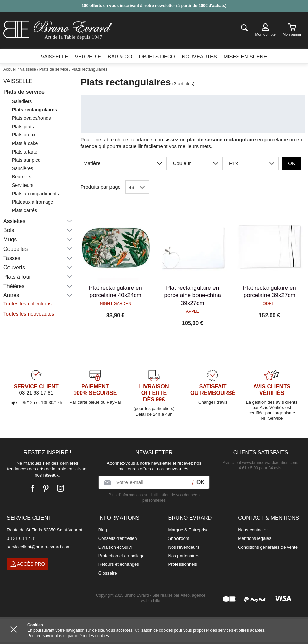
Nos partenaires (184, 556)
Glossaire (108, 573)
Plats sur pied (26, 160)
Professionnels (183, 564)
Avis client (260, 463)
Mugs (10, 239)
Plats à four (17, 277)
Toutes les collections (28, 303)
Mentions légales (255, 538)
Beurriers (22, 177)
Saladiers (22, 101)
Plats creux (24, 135)
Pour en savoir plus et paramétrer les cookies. (69, 636)
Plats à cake (25, 143)
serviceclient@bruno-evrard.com (39, 547)
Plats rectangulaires (35, 110)
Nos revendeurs (184, 547)
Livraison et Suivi (115, 547)
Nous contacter (253, 530)
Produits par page (101, 187)
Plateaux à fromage (32, 202)
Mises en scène (245, 56)
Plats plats (23, 127)
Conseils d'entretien (118, 538)
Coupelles (15, 249)
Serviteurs (23, 185)
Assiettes (14, 221)
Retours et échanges (119, 564)
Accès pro (28, 564)
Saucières (22, 168)
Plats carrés (24, 210)
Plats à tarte (25, 152)
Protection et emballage (122, 556)
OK (292, 163)
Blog (103, 530)
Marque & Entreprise (189, 530)
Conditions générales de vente (268, 547)
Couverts (14, 267)
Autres (11, 295)
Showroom (179, 538)
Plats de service (24, 92)
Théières (14, 286)
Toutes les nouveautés (29, 314)
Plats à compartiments (36, 194)
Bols (9, 230)
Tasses (12, 258)
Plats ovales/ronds (31, 118)
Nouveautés (199, 56)
